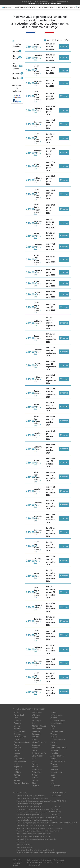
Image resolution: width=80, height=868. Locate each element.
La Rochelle (55, 786)
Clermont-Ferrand (21, 783)
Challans (36, 780)
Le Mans (17, 772)
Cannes (35, 778)
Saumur (35, 786)
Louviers (17, 753)
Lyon (34, 761)
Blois (34, 783)
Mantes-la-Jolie (20, 761)
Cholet (35, 750)
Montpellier (37, 729)
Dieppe (17, 726)
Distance (57, 40)
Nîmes (35, 775)
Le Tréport (18, 750)
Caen (53, 775)
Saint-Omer (37, 769)
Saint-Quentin (56, 772)
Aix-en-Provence (39, 742)
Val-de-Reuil (19, 715)
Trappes (54, 745)
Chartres (17, 734)
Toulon (35, 718)
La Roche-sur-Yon (40, 753)
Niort (16, 764)
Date (47, 40)
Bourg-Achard (20, 731)
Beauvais (54, 769)
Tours (16, 778)
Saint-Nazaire (38, 756)
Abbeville (54, 750)
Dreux (16, 739)
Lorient (35, 739)
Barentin (17, 729)
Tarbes (35, 748)
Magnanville (19, 759)
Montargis (37, 720)
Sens (52, 729)
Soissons (54, 767)
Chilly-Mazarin (20, 737)
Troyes (53, 712)
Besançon (36, 745)
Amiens (35, 764)
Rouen (16, 712)
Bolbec (53, 759)
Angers (35, 767)
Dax (52, 780)
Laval (53, 783)
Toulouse (18, 723)
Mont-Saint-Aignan (59, 748)
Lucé (16, 756)
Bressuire (36, 731)
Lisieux (53, 778)
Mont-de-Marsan (39, 726)
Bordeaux (36, 734)
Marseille (18, 720)
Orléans (17, 769)
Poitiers (35, 737)
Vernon (54, 737)
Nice (34, 759)
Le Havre (17, 748)
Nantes (17, 780)
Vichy (53, 726)
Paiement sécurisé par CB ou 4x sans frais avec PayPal (45, 3)
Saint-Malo (37, 772)
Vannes (54, 764)
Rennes (17, 775)
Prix (67, 40)
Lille (34, 723)
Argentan (18, 767)
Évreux (17, 718)
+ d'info (37, 296)
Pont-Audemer (57, 731)
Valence (54, 734)
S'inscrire (64, 47)
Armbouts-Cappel (58, 761)
